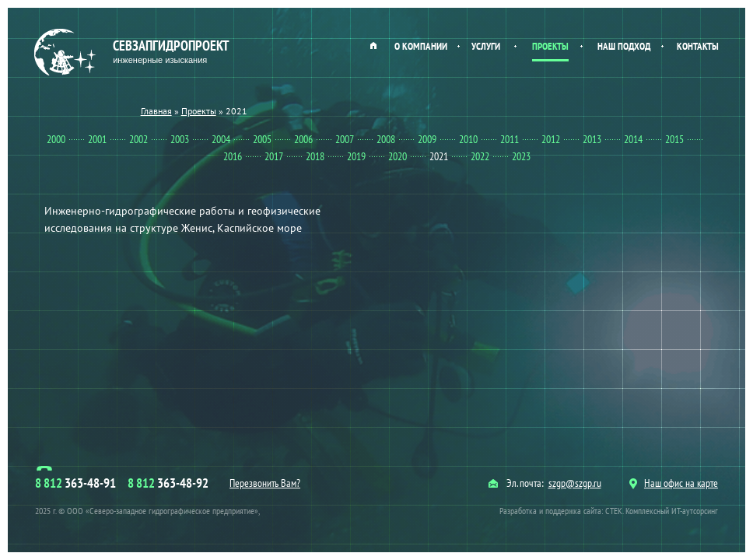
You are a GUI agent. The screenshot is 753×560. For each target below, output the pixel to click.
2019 (356, 156)
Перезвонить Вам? (265, 483)
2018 (315, 156)
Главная (373, 45)
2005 (262, 139)
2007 (345, 139)
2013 (592, 139)
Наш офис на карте (674, 483)
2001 (97, 139)
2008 (386, 139)
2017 (274, 156)
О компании (421, 46)
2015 (674, 139)
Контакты (698, 46)
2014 (633, 139)
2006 (303, 139)
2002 (138, 139)
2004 (221, 139)
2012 (551, 139)
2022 (480, 156)
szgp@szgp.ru (575, 483)
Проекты (550, 46)
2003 (180, 139)
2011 (510, 139)
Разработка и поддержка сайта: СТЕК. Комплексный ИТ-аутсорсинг (609, 511)
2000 (56, 139)
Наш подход (624, 46)
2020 (398, 156)
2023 (521, 156)
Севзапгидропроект (133, 52)
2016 (233, 156)
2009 (427, 139)
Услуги (486, 46)
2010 (468, 139)
